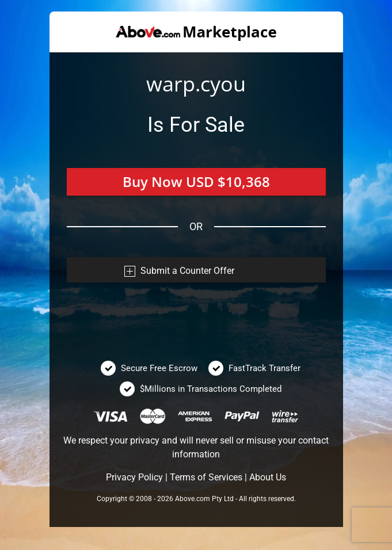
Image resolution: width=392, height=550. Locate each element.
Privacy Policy (134, 477)
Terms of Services (206, 477)
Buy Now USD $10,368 (196, 182)
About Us (268, 477)
